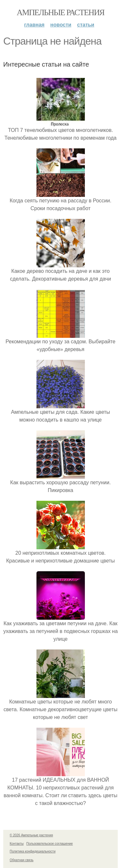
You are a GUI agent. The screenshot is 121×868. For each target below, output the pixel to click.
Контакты (17, 844)
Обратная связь (22, 860)
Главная (34, 25)
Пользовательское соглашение (50, 844)
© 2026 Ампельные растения (31, 835)
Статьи (86, 25)
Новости (61, 25)
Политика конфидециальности (33, 851)
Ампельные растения (61, 12)
